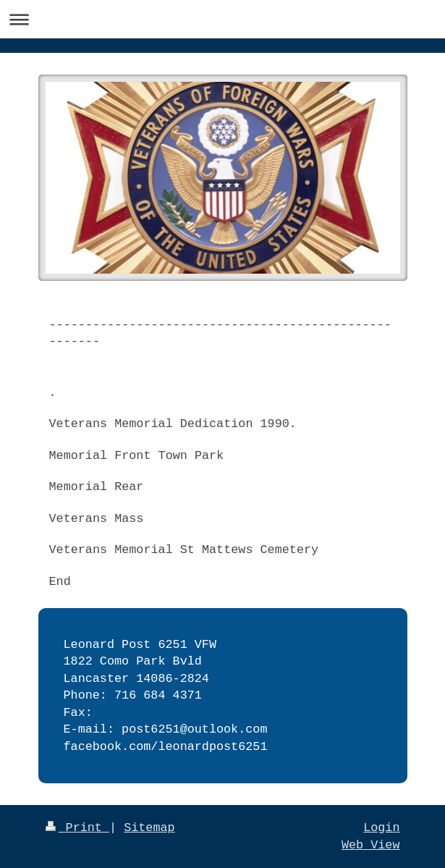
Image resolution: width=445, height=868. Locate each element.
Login (381, 828)
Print (78, 828)
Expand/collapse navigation (223, 19)
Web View (371, 845)
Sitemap (149, 828)
